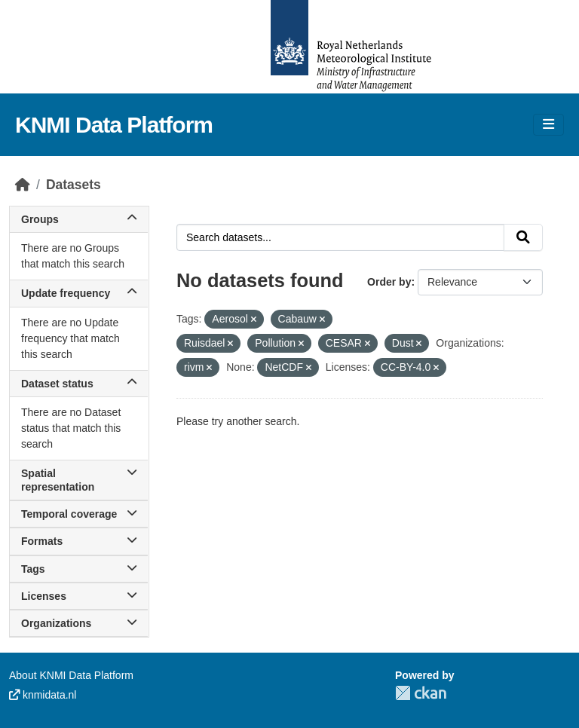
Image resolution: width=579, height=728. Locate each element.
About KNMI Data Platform (71, 675)
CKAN (421, 693)
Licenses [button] (79, 596)
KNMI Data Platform (114, 125)
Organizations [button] (79, 623)
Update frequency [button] (79, 293)
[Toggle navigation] (548, 125)
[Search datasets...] (340, 237)
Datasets (74, 185)
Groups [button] (79, 219)
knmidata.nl (43, 695)
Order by (389, 282)
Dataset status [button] (79, 384)
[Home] (23, 185)
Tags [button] (79, 569)
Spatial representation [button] (79, 480)
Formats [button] (79, 541)
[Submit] (523, 237)
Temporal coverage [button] (79, 514)
